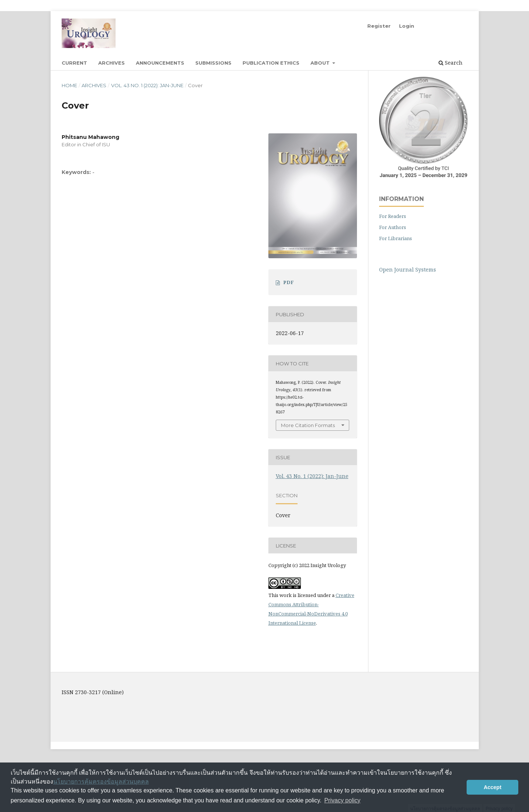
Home (69, 85)
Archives (111, 63)
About (321, 63)
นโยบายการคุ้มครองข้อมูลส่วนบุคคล (101, 782)
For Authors (393, 227)
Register (379, 26)
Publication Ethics (271, 63)
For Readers (393, 216)
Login (407, 26)
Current (74, 63)
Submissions (213, 63)
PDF (288, 282)
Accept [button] (492, 787)
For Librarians (396, 238)
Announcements (160, 63)
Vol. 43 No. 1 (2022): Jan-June (147, 85)
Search (451, 63)
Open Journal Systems (408, 269)
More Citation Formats (308, 425)
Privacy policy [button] (342, 800)
